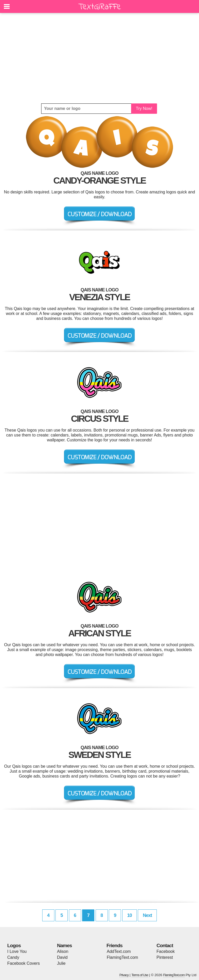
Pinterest (165, 957)
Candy (13, 957)
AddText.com (119, 951)
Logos (14, 945)
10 (130, 915)
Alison (63, 951)
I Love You (17, 951)
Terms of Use (140, 975)
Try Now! (144, 108)
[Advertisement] (99, 58)
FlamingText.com (122, 957)
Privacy (124, 975)
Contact (165, 945)
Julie (61, 963)
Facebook (166, 951)
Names (64, 945)
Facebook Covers (23, 963)
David (62, 957)
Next (147, 915)
